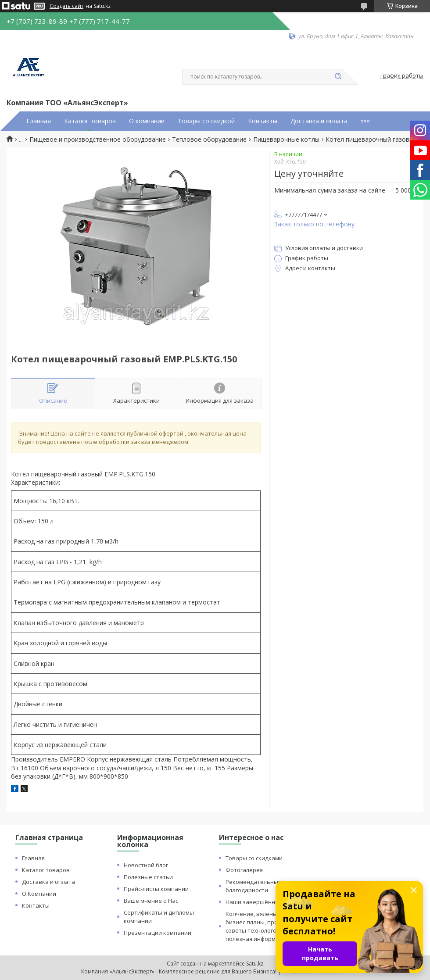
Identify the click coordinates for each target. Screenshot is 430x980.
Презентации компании (158, 933)
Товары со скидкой (206, 121)
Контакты (263, 121)
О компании (147, 121)
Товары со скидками (254, 858)
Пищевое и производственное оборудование (98, 139)
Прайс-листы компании (156, 889)
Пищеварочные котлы (286, 139)
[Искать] (338, 77)
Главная (39, 121)
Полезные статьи (148, 877)
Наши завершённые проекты (267, 902)
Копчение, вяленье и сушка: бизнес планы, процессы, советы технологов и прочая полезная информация (266, 926)
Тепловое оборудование (209, 139)
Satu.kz (255, 964)
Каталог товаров (90, 121)
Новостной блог (146, 865)
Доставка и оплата (319, 121)
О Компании (39, 894)
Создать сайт (66, 6)
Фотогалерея (244, 870)
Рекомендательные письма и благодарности (267, 886)
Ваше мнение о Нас (151, 901)
